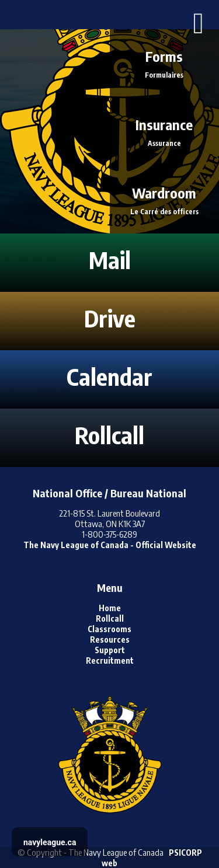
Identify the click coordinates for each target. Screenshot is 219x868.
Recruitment (110, 660)
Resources (110, 639)
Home (110, 608)
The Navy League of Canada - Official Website (110, 545)
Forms (165, 63)
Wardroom (165, 199)
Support (110, 650)
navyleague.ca (50, 842)
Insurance (165, 131)
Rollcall (110, 618)
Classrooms (109, 629)
